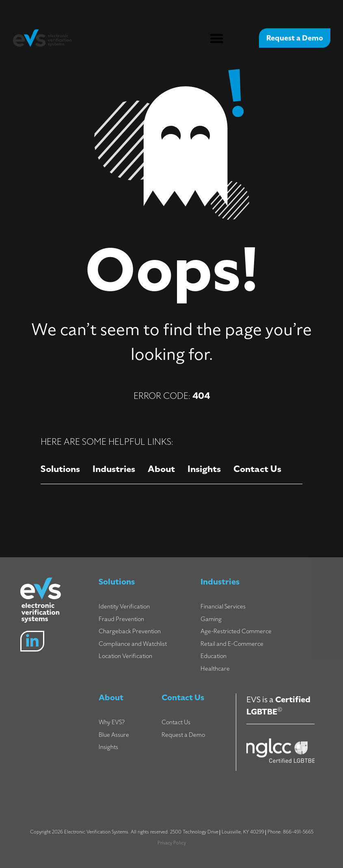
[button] (217, 35)
